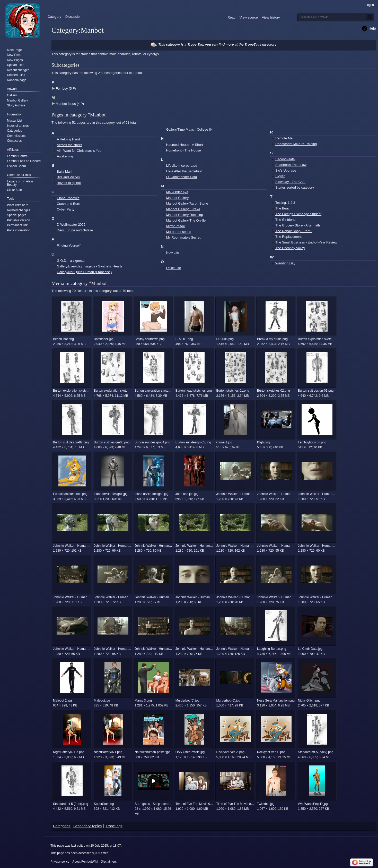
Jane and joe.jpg (187, 494)
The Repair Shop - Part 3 (294, 231)
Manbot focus (66, 104)
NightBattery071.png (108, 752)
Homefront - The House (183, 150)
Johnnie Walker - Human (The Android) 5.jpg (72, 649)
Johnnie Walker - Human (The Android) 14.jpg (153, 546)
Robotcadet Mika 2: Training (296, 144)
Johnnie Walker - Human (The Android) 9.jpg (235, 649)
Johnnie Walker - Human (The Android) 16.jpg (235, 546)
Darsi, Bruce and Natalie (75, 230)
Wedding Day (285, 263)
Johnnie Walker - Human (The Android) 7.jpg (153, 649)
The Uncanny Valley (290, 248)
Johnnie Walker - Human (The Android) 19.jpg (72, 597)
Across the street (69, 145)
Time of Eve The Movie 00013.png (194, 804)
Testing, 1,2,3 (285, 203)
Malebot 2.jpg (62, 701)
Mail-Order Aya (177, 192)
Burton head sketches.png (194, 391)
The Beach (283, 208)
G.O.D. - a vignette (71, 261)
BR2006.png (225, 339)
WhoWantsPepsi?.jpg (313, 804)
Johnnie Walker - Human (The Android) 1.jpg (235, 494)
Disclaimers (109, 862)
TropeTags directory (260, 44)
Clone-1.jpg (224, 442)
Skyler (280, 176)
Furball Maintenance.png (70, 494)
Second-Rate (285, 159)
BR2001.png (184, 339)
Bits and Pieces (68, 177)
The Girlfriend (285, 220)
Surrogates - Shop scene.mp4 (153, 804)
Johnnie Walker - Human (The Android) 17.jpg (276, 546)
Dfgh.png (263, 442)
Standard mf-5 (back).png (316, 752)
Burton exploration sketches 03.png (113, 391)
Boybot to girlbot (69, 183)
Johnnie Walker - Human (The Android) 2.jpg (113, 597)
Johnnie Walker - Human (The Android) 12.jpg (72, 546)
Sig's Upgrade (286, 170)
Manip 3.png (143, 701)
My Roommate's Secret (183, 237)
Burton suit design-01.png (316, 391)
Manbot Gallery (177, 198)
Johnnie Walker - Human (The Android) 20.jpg (153, 597)
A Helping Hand (68, 139)
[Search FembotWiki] (336, 17)
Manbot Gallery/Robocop (184, 215)
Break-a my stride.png (272, 339)
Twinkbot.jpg (266, 804)
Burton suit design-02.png (71, 442)
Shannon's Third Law (291, 165)
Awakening (65, 156)
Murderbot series (178, 232)
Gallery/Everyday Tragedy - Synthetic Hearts (90, 266)
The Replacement (288, 237)
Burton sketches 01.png (233, 391)
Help (372, 28)
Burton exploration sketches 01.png (317, 339)
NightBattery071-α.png (69, 752)
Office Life (173, 268)
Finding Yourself (69, 245)
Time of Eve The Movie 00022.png (235, 804)
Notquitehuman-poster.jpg (152, 752)
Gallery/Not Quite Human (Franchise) (84, 272)
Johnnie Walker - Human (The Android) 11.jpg (317, 494)
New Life (172, 253)
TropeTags (114, 826)
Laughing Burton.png (272, 649)
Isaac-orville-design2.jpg (151, 494)
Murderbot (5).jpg (187, 701)
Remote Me (284, 138)
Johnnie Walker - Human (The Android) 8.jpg (194, 649)
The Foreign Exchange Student (298, 214)
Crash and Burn (69, 204)
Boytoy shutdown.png (150, 339)
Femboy (62, 89)
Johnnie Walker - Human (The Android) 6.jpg (113, 649)
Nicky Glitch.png (309, 701)
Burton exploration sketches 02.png (72, 391)
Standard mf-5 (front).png (71, 804)
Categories (62, 826)
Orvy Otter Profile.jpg (190, 752)
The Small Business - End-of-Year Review (306, 242)
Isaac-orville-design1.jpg (111, 494)
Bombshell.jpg (104, 339)
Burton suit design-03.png (112, 442)
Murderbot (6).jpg (228, 701)
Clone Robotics (68, 198)
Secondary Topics (87, 826)
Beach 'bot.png (63, 339)
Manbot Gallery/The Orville (186, 220)
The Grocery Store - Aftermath (298, 225)
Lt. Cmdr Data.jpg (310, 649)
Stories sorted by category (295, 187)
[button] (154, 781)
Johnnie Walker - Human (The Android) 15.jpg (194, 546)
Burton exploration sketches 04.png (153, 391)
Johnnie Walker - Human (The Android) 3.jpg (276, 597)
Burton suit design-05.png (193, 442)
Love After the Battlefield (184, 171)
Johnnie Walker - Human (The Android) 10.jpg (276, 494)
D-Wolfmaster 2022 (71, 225)
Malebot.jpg (102, 701)
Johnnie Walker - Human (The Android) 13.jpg (113, 546)
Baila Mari (64, 171)
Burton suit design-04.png (152, 442)
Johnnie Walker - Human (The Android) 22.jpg (235, 597)
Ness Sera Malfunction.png (276, 701)
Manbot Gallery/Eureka (183, 209)
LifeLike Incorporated (182, 166)
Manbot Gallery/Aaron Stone (187, 203)
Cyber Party (66, 209)
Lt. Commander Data (181, 177)
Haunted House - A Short (184, 145)
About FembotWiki (85, 862)
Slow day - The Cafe (290, 182)
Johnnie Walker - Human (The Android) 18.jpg (317, 546)
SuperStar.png (104, 804)
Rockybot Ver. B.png (271, 752)
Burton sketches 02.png (274, 391)
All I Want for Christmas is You (79, 151)
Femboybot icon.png (312, 442)
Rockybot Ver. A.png (230, 752)
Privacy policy (60, 862)
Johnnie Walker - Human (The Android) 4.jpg (317, 597)
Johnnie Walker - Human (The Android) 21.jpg (194, 597)
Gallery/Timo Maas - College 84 (189, 129)
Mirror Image (175, 226)
